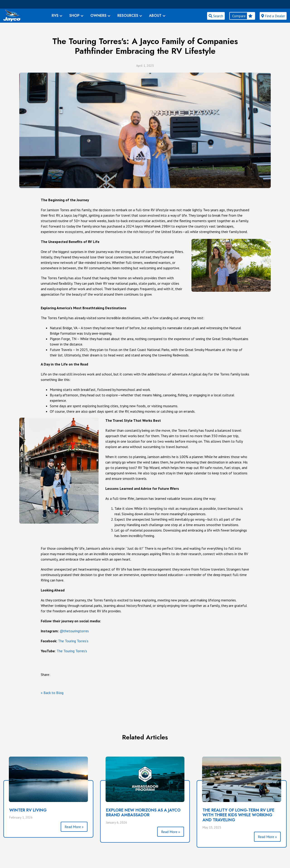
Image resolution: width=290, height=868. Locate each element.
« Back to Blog (52, 693)
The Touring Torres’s (73, 641)
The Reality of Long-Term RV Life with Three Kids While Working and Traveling (238, 815)
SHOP (74, 16)
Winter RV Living (28, 810)
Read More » (74, 827)
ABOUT (155, 16)
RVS (55, 16)
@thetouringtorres (74, 631)
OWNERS (98, 16)
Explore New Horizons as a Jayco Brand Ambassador (143, 813)
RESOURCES (128, 16)
